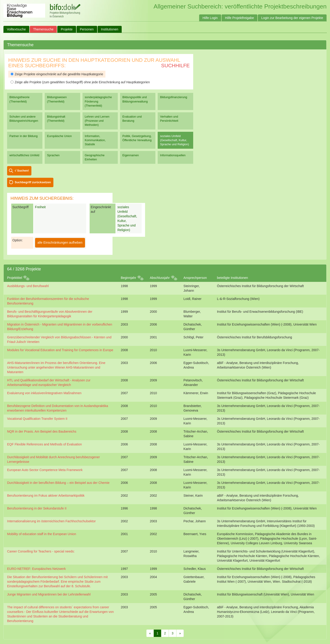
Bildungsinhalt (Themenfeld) (56, 119)
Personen (87, 29)
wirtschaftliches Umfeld (24, 155)
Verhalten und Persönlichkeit (169, 119)
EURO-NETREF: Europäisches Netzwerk (36, 569)
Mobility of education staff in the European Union (42, 534)
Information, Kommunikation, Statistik (95, 140)
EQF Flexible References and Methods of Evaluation (44, 444)
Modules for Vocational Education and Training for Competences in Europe (60, 350)
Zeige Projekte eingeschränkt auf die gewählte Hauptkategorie (57, 74)
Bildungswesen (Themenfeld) (57, 99)
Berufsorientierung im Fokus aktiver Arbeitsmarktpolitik (46, 496)
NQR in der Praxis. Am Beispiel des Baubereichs (42, 431)
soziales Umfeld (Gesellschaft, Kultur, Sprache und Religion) (174, 140)
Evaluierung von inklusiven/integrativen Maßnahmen (44, 393)
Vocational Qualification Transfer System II (37, 419)
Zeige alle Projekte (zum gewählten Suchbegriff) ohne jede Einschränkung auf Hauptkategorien (80, 82)
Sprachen (53, 155)
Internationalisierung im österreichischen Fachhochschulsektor (51, 521)
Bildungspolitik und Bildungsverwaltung (135, 99)
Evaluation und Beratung (132, 119)
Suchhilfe (175, 66)
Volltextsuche (16, 29)
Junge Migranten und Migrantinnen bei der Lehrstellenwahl (49, 594)
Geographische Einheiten (95, 157)
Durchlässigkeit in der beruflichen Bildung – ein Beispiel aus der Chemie (58, 483)
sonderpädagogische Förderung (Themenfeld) (98, 101)
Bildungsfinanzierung (173, 97)
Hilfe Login (210, 18)
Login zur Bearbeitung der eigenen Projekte (292, 18)
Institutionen (110, 29)
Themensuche (43, 29)
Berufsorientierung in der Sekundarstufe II (37, 508)
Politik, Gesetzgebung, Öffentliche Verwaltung (137, 138)
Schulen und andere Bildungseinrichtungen (24, 119)
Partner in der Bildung (23, 136)
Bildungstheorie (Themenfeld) (19, 99)
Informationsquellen (173, 155)
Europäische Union (59, 136)
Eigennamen (131, 155)
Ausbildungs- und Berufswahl (28, 286)
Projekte (67, 29)
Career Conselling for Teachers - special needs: (41, 551)
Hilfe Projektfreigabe (239, 18)
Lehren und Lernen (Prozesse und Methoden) (97, 121)
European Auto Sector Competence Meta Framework (45, 470)
